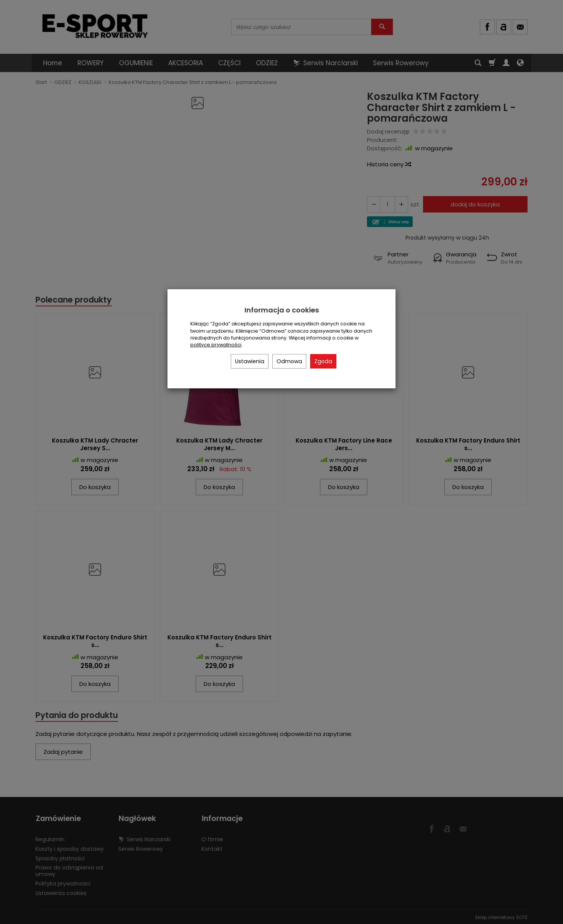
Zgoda (323, 361)
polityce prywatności (216, 345)
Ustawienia (250, 361)
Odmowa (289, 361)
